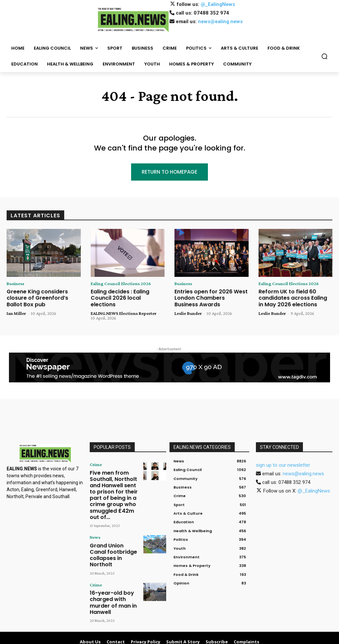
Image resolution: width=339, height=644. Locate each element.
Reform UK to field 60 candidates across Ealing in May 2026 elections (292, 298)
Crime (95, 458)
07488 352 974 (211, 13)
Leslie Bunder (188, 312)
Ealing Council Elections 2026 (121, 285)
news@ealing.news (220, 21)
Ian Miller (16, 306)
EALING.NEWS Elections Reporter (123, 306)
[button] (324, 56)
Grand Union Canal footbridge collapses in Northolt (113, 525)
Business (15, 285)
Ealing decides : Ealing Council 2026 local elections (127, 295)
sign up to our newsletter (283, 459)
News (95, 513)
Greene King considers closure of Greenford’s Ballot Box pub (44, 295)
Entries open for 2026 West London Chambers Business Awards (208, 298)
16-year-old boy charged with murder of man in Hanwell (112, 561)
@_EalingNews (218, 4)
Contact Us (246, 638)
